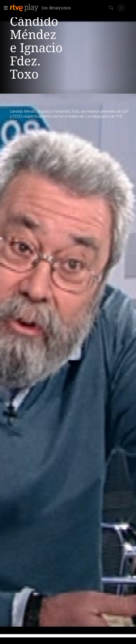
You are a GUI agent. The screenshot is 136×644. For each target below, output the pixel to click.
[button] (5, 8)
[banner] (42, 8)
